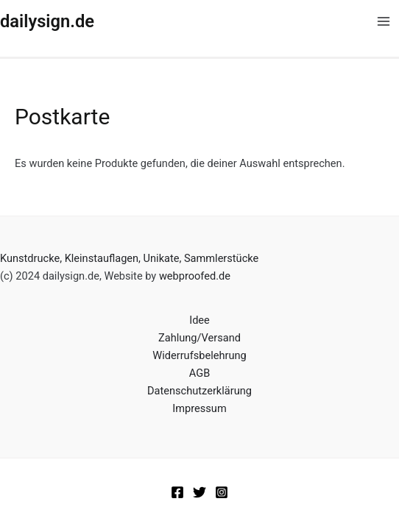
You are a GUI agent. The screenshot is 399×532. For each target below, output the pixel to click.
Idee (199, 320)
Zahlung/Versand (199, 338)
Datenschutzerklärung (199, 391)
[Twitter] (199, 492)
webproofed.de (195, 276)
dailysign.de (47, 21)
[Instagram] (222, 492)
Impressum (199, 408)
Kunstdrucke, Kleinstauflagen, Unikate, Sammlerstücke (129, 258)
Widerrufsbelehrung (199, 355)
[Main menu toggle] (384, 21)
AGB (199, 373)
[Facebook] (177, 492)
